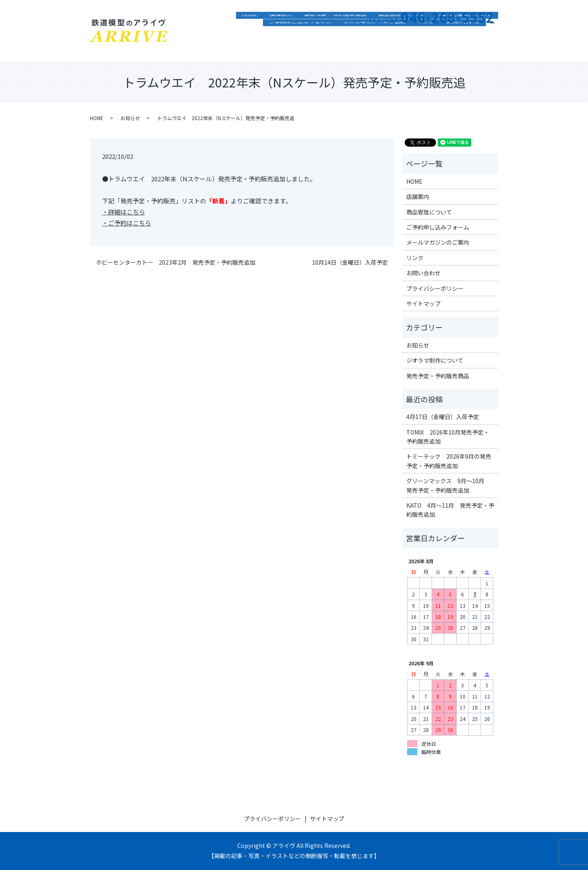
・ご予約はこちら (127, 223)
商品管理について (401, 35)
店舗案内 (281, 35)
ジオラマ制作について (464, 35)
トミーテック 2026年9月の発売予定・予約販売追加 (449, 461)
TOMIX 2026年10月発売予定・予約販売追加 (448, 437)
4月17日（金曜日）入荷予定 (443, 417)
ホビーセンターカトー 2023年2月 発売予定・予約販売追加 (176, 262)
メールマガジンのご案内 (374, 47)
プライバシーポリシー (435, 288)
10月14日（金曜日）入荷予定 (350, 262)
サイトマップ (423, 303)
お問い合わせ (463, 47)
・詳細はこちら (124, 212)
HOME (250, 35)
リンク (426, 47)
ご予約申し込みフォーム (300, 47)
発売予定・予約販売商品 (335, 35)
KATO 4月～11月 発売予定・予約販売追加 (450, 510)
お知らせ (130, 118)
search (495, 46)
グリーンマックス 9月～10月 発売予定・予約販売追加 (448, 485)
